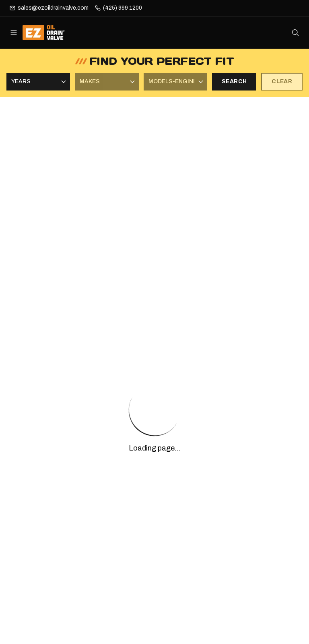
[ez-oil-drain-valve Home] (49, 33)
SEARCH (234, 81)
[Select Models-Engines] (175, 82)
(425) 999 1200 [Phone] (123, 8)
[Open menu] (14, 33)
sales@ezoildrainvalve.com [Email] (53, 8)
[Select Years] (38, 82)
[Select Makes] (107, 82)
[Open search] (295, 33)
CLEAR (282, 81)
